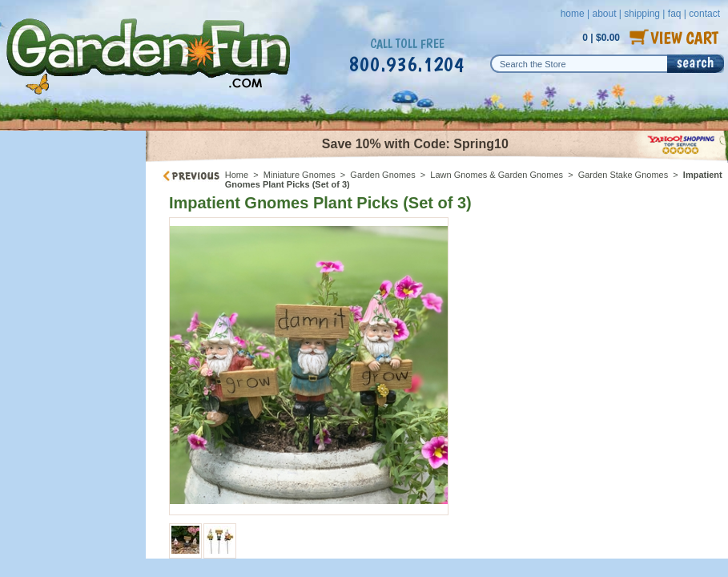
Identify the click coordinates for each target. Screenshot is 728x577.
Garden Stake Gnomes (623, 175)
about (604, 14)
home (573, 14)
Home (237, 175)
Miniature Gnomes (300, 175)
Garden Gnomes (382, 175)
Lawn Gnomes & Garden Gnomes (497, 175)
